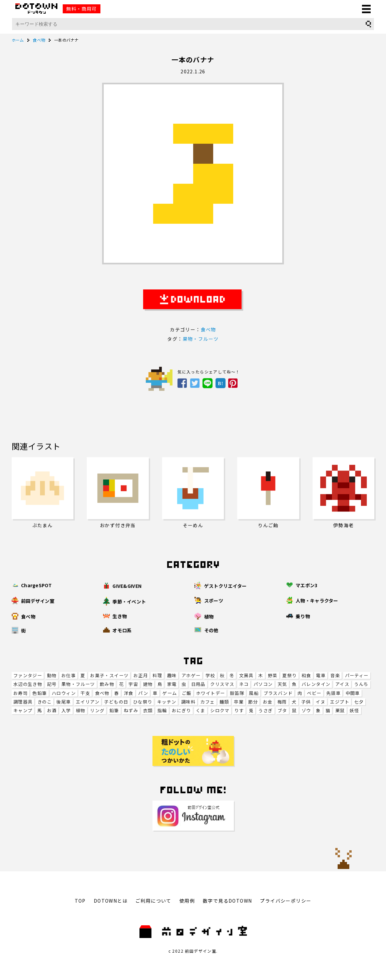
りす (239, 710)
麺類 (224, 702)
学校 (210, 675)
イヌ (320, 702)
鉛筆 (114, 710)
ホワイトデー (211, 693)
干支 (85, 693)
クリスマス (222, 684)
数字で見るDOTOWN (227, 901)
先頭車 (333, 693)
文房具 (246, 675)
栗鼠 (340, 710)
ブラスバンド (278, 693)
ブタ (282, 710)
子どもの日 (116, 702)
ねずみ (131, 710)
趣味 (172, 675)
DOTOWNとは (111, 901)
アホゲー (191, 675)
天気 (282, 684)
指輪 (162, 710)
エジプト (340, 702)
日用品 (198, 684)
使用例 (187, 901)
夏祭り (289, 675)
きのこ (45, 702)
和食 (306, 675)
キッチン (167, 702)
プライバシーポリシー (286, 901)
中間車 (353, 693)
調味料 (188, 702)
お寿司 (21, 693)
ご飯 (187, 693)
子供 (306, 702)
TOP (80, 901)
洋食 (129, 693)
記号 (52, 684)
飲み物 (107, 684)
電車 (321, 675)
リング (97, 710)
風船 (254, 693)
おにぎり (181, 710)
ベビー (314, 693)
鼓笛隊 (237, 693)
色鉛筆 (40, 693)
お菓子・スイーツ (109, 675)
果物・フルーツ (78, 684)
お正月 (141, 675)
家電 (172, 684)
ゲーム (170, 693)
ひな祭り (143, 702)
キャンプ (23, 710)
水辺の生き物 (28, 684)
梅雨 (282, 702)
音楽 (335, 675)
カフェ (207, 702)
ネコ (244, 684)
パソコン (263, 684)
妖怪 (354, 710)
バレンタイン (316, 684)
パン (143, 693)
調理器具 (23, 702)
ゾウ (306, 710)
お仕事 (69, 675)
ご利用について (153, 901)
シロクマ (220, 710)
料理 (157, 675)
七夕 (359, 702)
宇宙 (133, 684)
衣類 (148, 710)
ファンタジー (28, 675)
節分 (253, 702)
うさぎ (265, 710)
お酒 (52, 710)
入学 (66, 710)
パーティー (357, 675)
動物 (52, 675)
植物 (81, 710)
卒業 (239, 702)
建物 (148, 684)
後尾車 (64, 702)
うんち (361, 684)
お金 (268, 702)
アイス (342, 684)
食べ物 (102, 693)
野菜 (273, 675)
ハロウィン (64, 693)
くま (201, 710)
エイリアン (88, 702)
